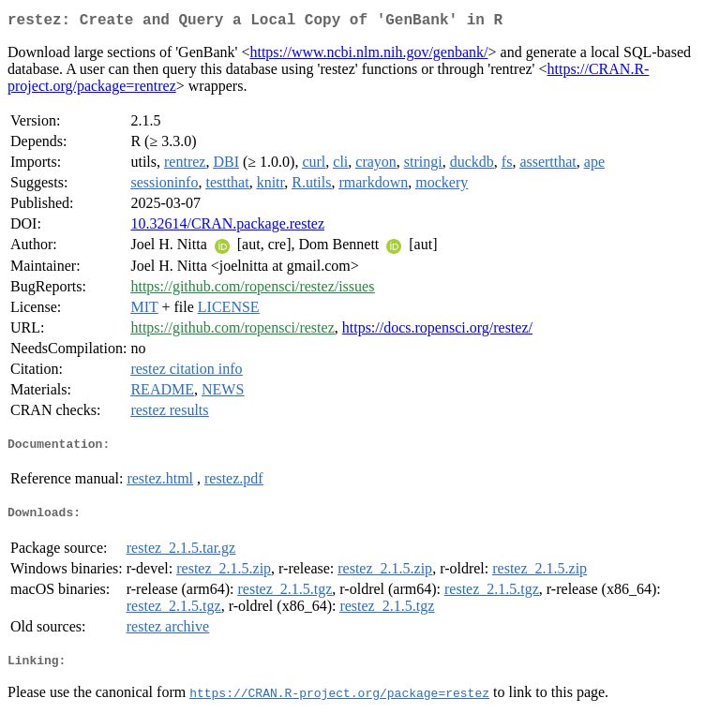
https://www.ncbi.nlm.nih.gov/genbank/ (368, 56)
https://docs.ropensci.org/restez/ (437, 331)
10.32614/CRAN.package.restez (227, 227)
